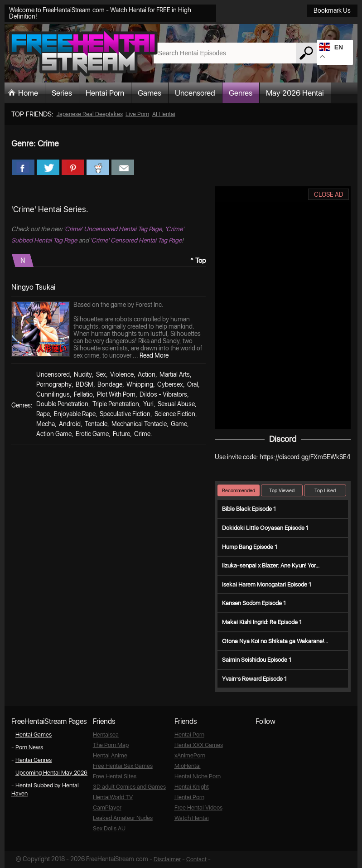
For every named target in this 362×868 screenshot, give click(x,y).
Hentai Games (34, 735)
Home (28, 93)
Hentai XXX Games (199, 745)
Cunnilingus (53, 394)
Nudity (83, 374)
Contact (196, 859)
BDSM (84, 384)
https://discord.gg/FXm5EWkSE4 (305, 457)
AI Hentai (164, 114)
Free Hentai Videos (198, 807)
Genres (241, 93)
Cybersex (170, 384)
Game (179, 424)
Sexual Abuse (176, 404)
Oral (193, 384)
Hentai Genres (34, 760)
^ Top (198, 260)
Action (147, 374)
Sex (101, 374)
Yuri (148, 404)
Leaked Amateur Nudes (123, 818)
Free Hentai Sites (115, 776)
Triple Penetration (116, 404)
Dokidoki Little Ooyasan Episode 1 (265, 528)
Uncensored (195, 93)
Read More (154, 355)
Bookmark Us (332, 10)
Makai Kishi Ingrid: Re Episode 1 (262, 622)
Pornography (54, 384)
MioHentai (188, 766)
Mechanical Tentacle (139, 424)
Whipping (140, 384)
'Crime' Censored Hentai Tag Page (136, 240)
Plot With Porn (116, 394)
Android (70, 424)
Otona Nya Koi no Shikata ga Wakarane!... (275, 641)
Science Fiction (175, 414)
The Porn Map (111, 745)
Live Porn (137, 114)
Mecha (46, 424)
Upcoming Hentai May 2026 (51, 773)
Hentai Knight (192, 787)
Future (121, 434)
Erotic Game (92, 434)
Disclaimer (167, 859)
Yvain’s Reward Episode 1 (254, 679)
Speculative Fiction (125, 414)
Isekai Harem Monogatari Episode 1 (267, 584)
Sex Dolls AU (109, 828)
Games (150, 93)
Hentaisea (106, 735)
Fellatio (83, 394)
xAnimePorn (190, 755)
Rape (43, 414)
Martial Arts (175, 374)
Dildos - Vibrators (163, 394)
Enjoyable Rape (75, 414)
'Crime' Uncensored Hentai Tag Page (113, 229)
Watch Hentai (192, 818)
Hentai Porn (105, 93)
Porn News (29, 747)
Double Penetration (62, 404)
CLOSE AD (329, 194)
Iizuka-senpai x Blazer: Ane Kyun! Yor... (271, 565)
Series (62, 93)
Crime (142, 434)
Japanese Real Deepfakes (90, 114)
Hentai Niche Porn (198, 776)
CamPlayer (107, 807)
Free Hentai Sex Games (123, 766)
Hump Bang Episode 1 (250, 547)
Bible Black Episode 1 (249, 509)
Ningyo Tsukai (33, 287)
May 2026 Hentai (295, 93)
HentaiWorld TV (113, 797)
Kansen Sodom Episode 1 (254, 603)
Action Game (54, 434)
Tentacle (96, 424)
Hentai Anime (110, 755)
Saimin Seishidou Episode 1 (257, 660)
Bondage (110, 384)
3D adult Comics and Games (129, 787)
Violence (122, 374)
